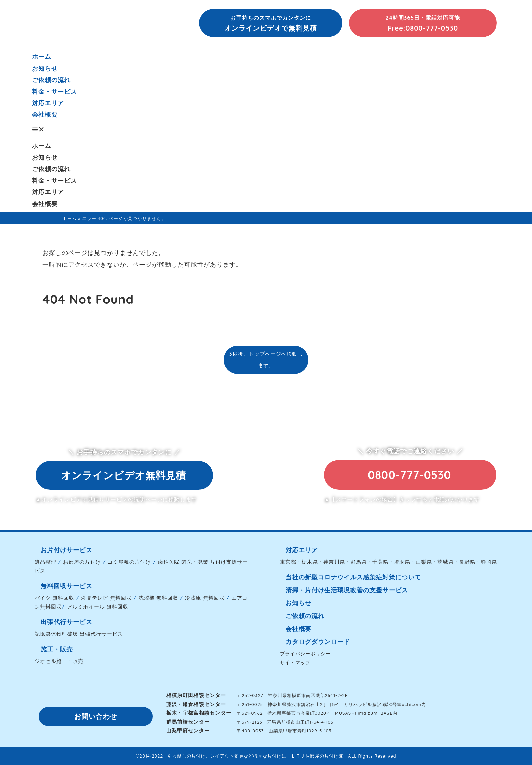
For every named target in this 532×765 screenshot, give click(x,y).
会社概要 (45, 115)
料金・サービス (54, 91)
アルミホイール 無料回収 (98, 607)
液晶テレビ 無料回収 (106, 598)
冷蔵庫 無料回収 (205, 598)
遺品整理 (45, 562)
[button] (271, 23)
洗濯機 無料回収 (158, 598)
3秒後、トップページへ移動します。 (266, 360)
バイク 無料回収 (54, 598)
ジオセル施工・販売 (59, 661)
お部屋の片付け (82, 562)
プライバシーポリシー (305, 654)
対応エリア (48, 103)
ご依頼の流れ (51, 80)
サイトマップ (295, 662)
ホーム (42, 57)
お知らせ (45, 68)
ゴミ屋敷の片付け (129, 562)
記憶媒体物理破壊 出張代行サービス (79, 634)
